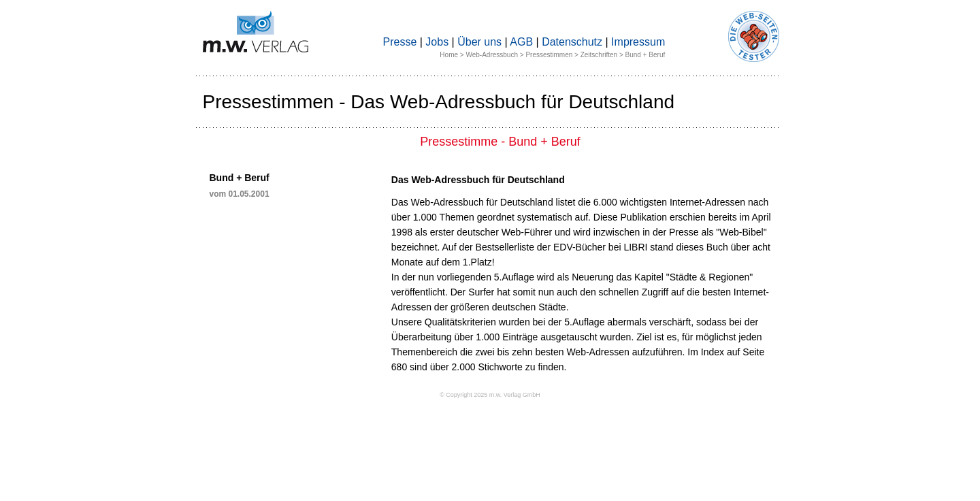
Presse (400, 42)
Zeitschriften (599, 55)
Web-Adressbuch (492, 55)
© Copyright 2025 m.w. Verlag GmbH (490, 395)
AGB (521, 42)
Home (449, 55)
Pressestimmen (549, 55)
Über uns (479, 42)
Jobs (437, 42)
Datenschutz (572, 42)
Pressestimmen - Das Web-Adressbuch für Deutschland (439, 102)
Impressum (638, 42)
